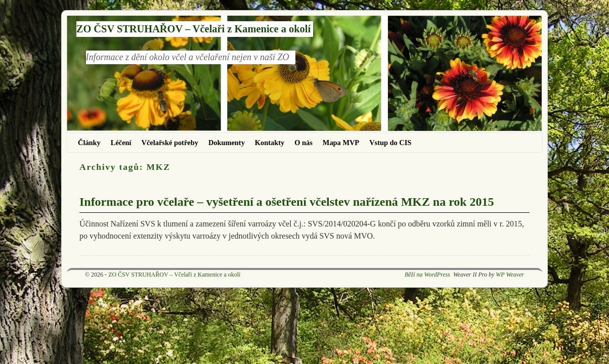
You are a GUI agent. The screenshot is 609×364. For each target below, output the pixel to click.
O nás (303, 143)
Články (89, 143)
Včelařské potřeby (170, 143)
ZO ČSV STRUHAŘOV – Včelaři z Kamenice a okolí (193, 29)
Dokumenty (227, 143)
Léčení (121, 143)
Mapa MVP (341, 143)
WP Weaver (510, 275)
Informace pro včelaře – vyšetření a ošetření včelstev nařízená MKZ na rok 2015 (287, 202)
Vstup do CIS (390, 143)
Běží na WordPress (427, 275)
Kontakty (270, 143)
